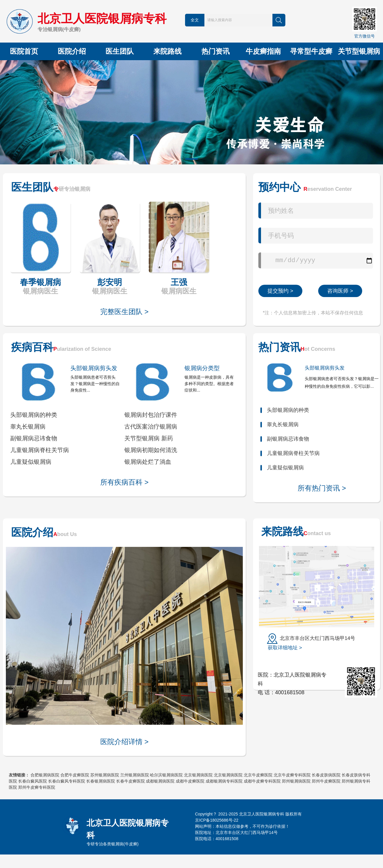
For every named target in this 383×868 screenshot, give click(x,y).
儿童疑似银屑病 (31, 462)
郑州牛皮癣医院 (326, 781)
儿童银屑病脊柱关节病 (40, 450)
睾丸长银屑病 (28, 427)
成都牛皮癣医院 (190, 781)
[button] (192, 159)
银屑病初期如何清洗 (151, 450)
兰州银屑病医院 (135, 775)
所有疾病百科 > (124, 482)
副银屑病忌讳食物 (34, 438)
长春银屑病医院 (101, 781)
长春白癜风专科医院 (67, 781)
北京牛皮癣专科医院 (292, 775)
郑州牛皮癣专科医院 (37, 787)
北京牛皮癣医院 (258, 775)
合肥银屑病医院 (45, 775)
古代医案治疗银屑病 (151, 427)
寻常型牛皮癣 (311, 51)
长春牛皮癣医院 (131, 781)
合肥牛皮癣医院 (75, 775)
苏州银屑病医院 (105, 775)
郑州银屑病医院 (296, 781)
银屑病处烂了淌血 (148, 462)
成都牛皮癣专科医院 (262, 781)
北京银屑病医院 (198, 775)
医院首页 (24, 51)
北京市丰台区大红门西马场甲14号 (311, 642)
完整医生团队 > (124, 312)
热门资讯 (216, 51)
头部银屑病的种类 (34, 415)
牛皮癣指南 (263, 51)
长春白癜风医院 (33, 781)
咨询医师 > (340, 291)
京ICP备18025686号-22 (217, 820)
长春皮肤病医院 (326, 775)
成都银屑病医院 (160, 781)
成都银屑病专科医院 (224, 781)
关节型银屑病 (359, 51)
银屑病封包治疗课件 (151, 415)
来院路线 (167, 51)
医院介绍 (72, 51)
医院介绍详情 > (124, 742)
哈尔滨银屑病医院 (166, 775)
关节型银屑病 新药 (149, 438)
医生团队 (120, 51)
